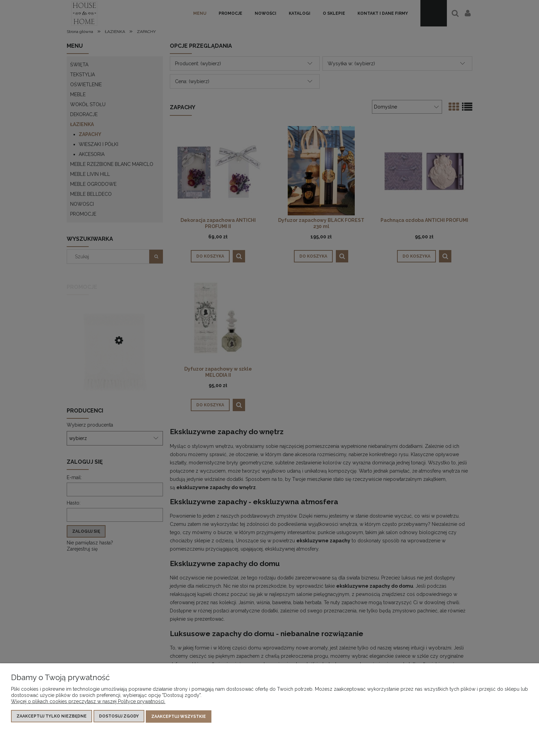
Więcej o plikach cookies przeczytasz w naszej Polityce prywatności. (88, 702)
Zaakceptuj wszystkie (179, 717)
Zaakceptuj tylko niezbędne (52, 717)
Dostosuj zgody (119, 717)
